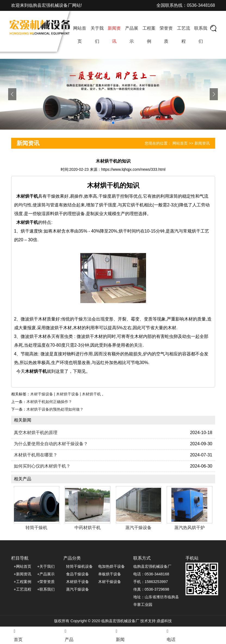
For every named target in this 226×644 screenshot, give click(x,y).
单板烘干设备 (110, 574)
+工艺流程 (23, 589)
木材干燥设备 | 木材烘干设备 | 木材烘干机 (66, 394)
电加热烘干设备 (112, 566)
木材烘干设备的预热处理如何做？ (55, 409)
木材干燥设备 (110, 582)
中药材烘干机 (88, 528)
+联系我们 (46, 589)
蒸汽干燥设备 (138, 528)
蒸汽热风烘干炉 (190, 528)
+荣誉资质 (46, 582)
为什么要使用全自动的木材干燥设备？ (51, 444)
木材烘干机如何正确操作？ (49, 402)
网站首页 (80, 35)
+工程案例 (23, 582)
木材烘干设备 (78, 582)
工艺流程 (184, 35)
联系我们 (201, 35)
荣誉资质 (166, 35)
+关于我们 (46, 566)
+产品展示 (46, 574)
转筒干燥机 (36, 528)
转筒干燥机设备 (79, 566)
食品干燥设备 (78, 574)
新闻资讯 (114, 35)
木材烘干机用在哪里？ (36, 455)
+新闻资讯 (23, 574)
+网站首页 (23, 566)
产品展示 (132, 35)
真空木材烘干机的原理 (36, 433)
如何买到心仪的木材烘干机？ (42, 466)
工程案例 (149, 35)
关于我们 (97, 35)
